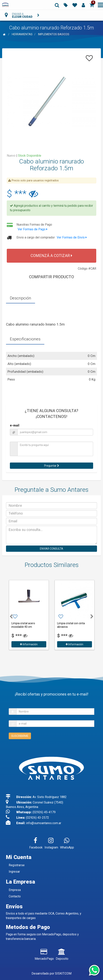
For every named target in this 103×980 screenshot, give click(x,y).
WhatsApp (67, 842)
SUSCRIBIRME (20, 736)
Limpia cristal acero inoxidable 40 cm (23, 625)
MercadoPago (44, 954)
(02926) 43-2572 (37, 818)
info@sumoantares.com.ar (44, 823)
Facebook (36, 842)
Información (29, 644)
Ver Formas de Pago (33, 229)
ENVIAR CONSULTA (51, 549)
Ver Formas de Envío (72, 237)
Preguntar (52, 466)
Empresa (15, 890)
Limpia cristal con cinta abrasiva (71, 625)
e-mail (15, 425)
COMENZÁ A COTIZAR (51, 256)
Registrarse (17, 865)
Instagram (51, 842)
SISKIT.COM (63, 973)
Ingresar (14, 872)
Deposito (62, 954)
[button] (92, 5)
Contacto (15, 896)
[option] (29, 614)
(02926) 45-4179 (44, 812)
